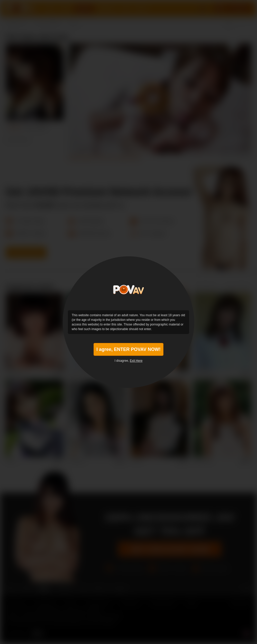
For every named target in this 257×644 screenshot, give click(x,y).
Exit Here (136, 361)
